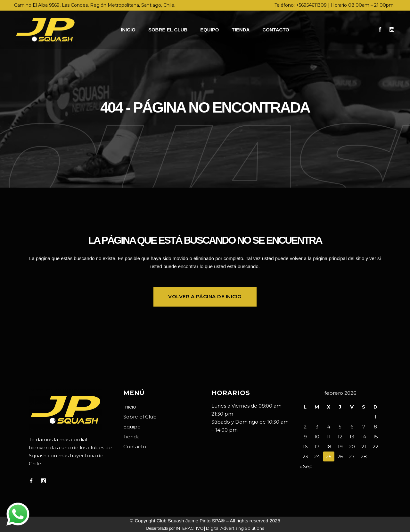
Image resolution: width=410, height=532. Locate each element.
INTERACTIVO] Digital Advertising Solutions (220, 528)
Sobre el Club (140, 417)
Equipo (132, 427)
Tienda (131, 437)
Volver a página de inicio (205, 296)
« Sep (306, 466)
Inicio (130, 407)
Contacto (135, 447)
